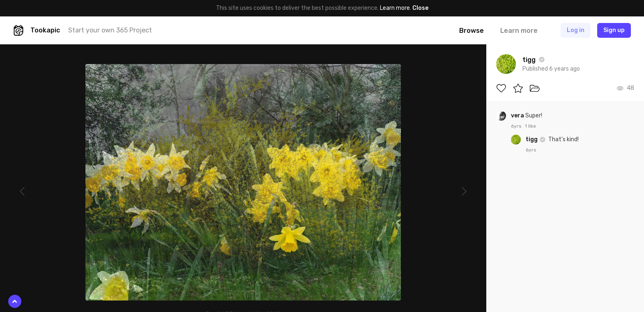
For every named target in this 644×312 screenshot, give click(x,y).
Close (420, 8)
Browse (471, 31)
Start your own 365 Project (110, 30)
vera (518, 116)
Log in (576, 30)
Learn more (395, 8)
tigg (532, 139)
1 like (530, 126)
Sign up (614, 30)
